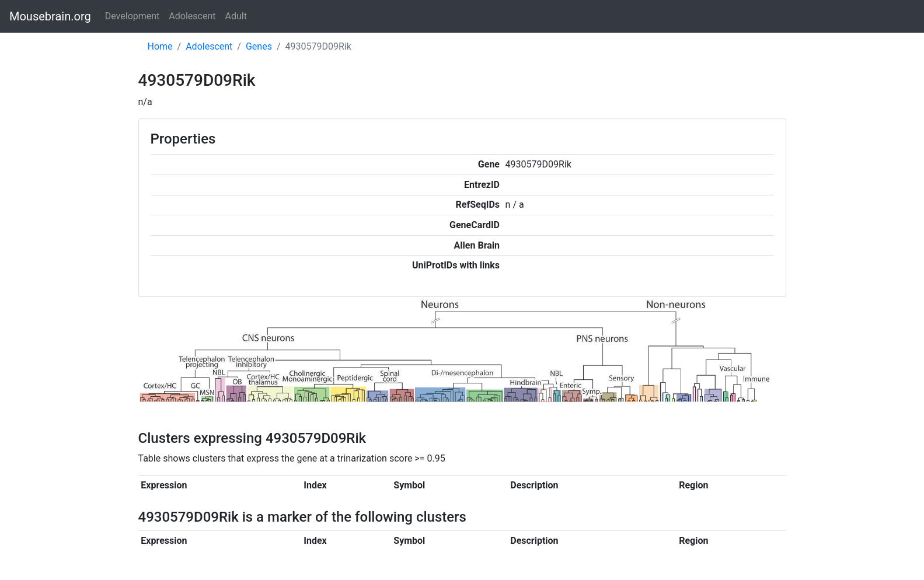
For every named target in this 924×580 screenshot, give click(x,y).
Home (160, 46)
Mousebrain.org (50, 16)
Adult (236, 16)
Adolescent (192, 16)
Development (133, 16)
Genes (259, 46)
